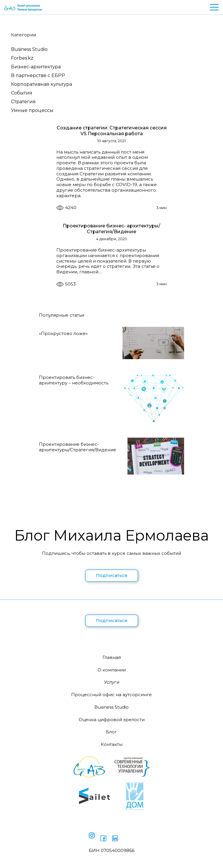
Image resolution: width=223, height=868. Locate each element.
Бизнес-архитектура (36, 67)
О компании (112, 670)
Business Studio (29, 49)
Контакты (112, 744)
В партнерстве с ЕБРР (38, 75)
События (22, 93)
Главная (112, 657)
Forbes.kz (22, 58)
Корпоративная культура (42, 84)
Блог (111, 732)
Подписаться (112, 575)
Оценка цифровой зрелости (112, 720)
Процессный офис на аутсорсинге (111, 695)
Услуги (112, 682)
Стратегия (23, 102)
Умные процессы (32, 110)
